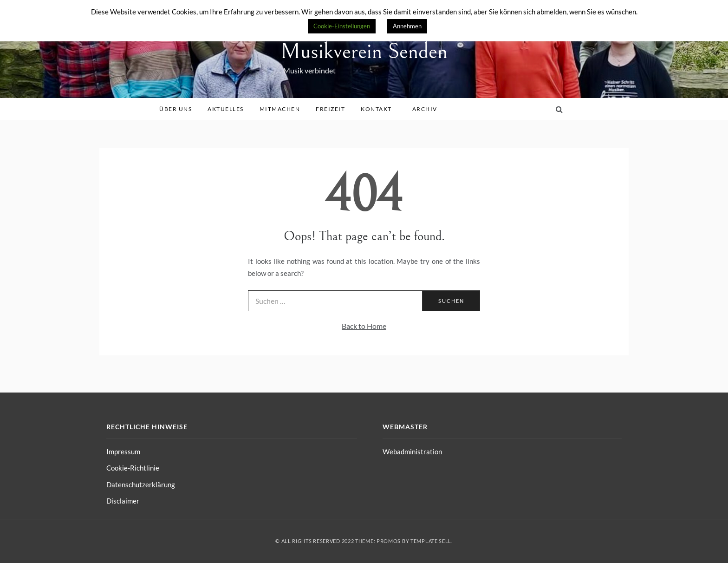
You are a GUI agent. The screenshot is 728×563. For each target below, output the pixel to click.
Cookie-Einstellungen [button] (342, 26)
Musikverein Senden (364, 51)
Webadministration (412, 452)
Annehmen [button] (407, 26)
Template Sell (431, 541)
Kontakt (380, 109)
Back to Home (364, 326)
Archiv (428, 109)
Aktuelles (229, 109)
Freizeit (334, 109)
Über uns (179, 109)
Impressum (123, 452)
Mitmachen (283, 109)
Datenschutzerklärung (141, 484)
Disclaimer (123, 501)
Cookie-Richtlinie (133, 468)
